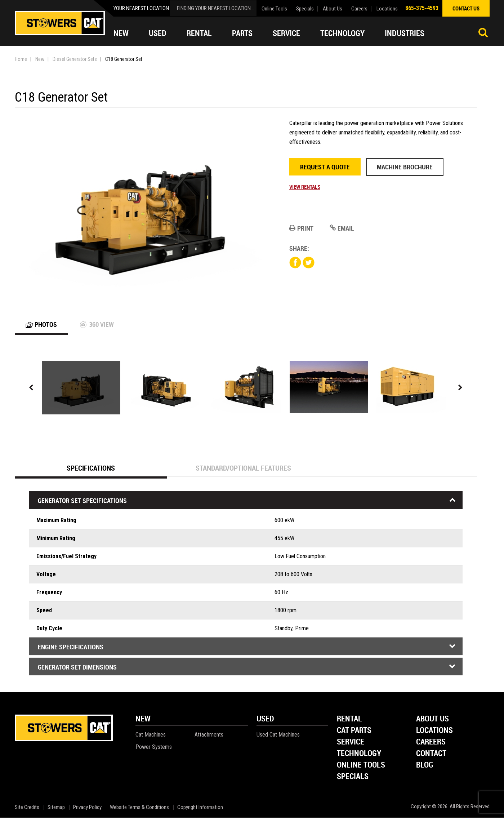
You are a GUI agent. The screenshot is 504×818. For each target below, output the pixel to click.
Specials (305, 9)
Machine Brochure (405, 167)
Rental (199, 33)
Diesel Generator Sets (75, 59)
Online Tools (274, 9)
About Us (333, 9)
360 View (97, 325)
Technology (342, 33)
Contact (431, 754)
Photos (41, 325)
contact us (466, 8)
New (121, 33)
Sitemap (56, 808)
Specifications (91, 468)
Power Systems (154, 747)
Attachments (209, 735)
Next (460, 388)
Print (301, 228)
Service (286, 33)
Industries (405, 33)
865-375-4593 (422, 8)
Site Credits (27, 808)
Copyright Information (200, 808)
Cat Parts (354, 731)
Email (342, 228)
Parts (242, 33)
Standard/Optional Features (243, 468)
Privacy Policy (87, 808)
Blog (425, 766)
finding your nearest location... (215, 8)
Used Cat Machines (278, 735)
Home (21, 59)
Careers (359, 9)
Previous (31, 388)
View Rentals (305, 187)
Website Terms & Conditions (139, 808)
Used (158, 33)
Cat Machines (151, 735)
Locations (387, 9)
